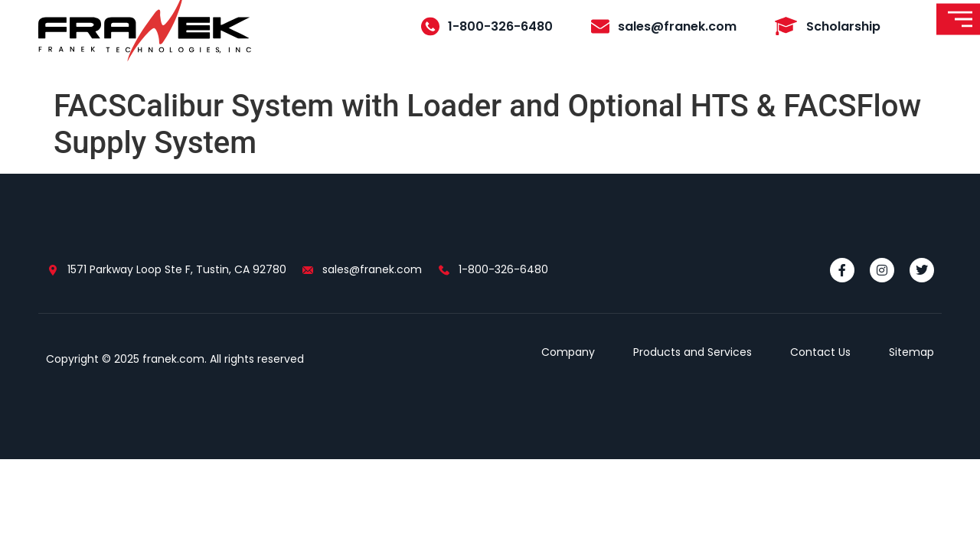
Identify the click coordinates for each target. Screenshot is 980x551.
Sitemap (911, 352)
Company (568, 352)
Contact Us (820, 352)
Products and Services (693, 352)
